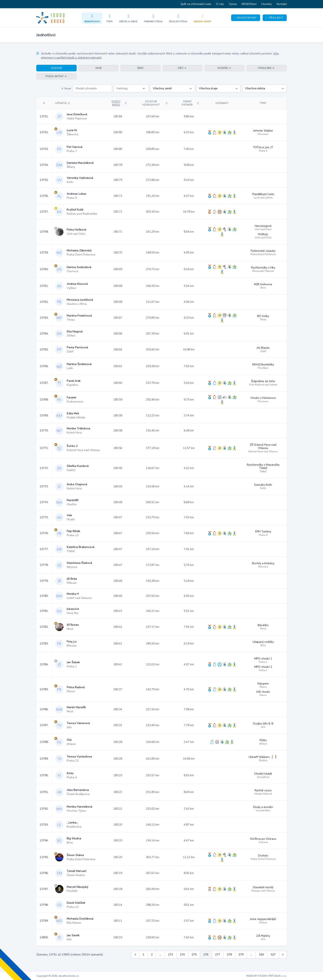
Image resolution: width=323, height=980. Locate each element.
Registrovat (246, 18)
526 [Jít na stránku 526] (261, 955)
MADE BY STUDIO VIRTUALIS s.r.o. (267, 976)
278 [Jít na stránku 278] (229, 955)
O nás (220, 4)
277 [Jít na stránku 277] (218, 955)
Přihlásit (275, 18)
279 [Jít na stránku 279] (241, 955)
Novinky (267, 4)
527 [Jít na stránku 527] (273, 955)
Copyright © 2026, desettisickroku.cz (58, 976)
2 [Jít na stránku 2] (152, 955)
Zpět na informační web (196, 4)
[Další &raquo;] (283, 955)
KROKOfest (249, 4)
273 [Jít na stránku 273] (171, 955)
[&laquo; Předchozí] (135, 955)
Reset (66, 88)
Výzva (233, 4)
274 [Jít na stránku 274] (182, 955)
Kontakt (282, 4)
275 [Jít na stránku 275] (194, 955)
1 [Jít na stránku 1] (143, 955)
